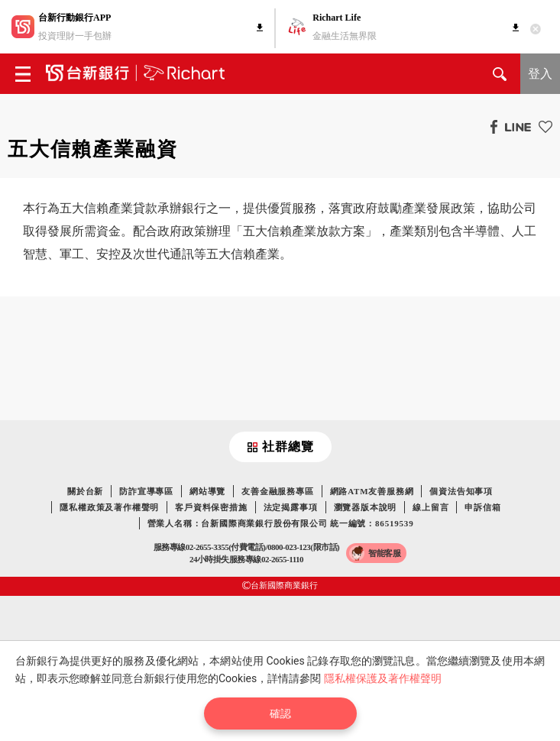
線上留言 (431, 507)
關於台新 (85, 491)
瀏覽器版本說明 (366, 507)
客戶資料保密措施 (211, 507)
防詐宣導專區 (146, 491)
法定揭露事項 (291, 507)
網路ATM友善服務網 (372, 491)
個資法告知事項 (461, 491)
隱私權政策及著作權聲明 (109, 507)
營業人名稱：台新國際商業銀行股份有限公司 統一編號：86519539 (281, 523)
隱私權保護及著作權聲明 (383, 678)
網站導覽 (207, 491)
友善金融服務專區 (277, 491)
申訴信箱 (482, 507)
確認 (280, 713)
